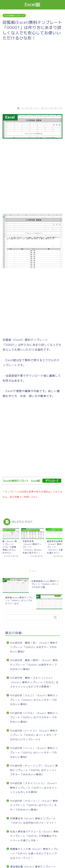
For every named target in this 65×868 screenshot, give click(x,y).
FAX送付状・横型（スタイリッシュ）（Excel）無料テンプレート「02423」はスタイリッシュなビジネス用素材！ (34, 681)
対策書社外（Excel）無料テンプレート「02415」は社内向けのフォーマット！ (33, 820)
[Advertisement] (32, 73)
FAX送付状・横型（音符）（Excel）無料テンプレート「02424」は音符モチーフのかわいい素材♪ (34, 664)
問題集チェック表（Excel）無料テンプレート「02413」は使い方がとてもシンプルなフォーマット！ (34, 853)
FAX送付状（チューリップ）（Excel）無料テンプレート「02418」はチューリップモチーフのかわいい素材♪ (34, 769)
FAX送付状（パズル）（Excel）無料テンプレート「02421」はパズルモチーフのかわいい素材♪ (34, 717)
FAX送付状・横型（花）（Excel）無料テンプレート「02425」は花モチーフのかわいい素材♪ (34, 646)
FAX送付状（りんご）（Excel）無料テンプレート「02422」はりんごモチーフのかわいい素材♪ (34, 699)
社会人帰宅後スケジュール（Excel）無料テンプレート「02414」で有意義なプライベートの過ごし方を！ (34, 835)
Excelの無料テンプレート (14, 16)
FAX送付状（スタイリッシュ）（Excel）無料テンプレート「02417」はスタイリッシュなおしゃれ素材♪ (34, 787)
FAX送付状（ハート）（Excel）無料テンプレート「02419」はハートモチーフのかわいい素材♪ (34, 752)
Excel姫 (32, 4)
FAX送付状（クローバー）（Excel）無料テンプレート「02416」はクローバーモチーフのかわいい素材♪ (34, 804)
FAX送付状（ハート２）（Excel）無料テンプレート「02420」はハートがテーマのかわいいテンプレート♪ (34, 734)
